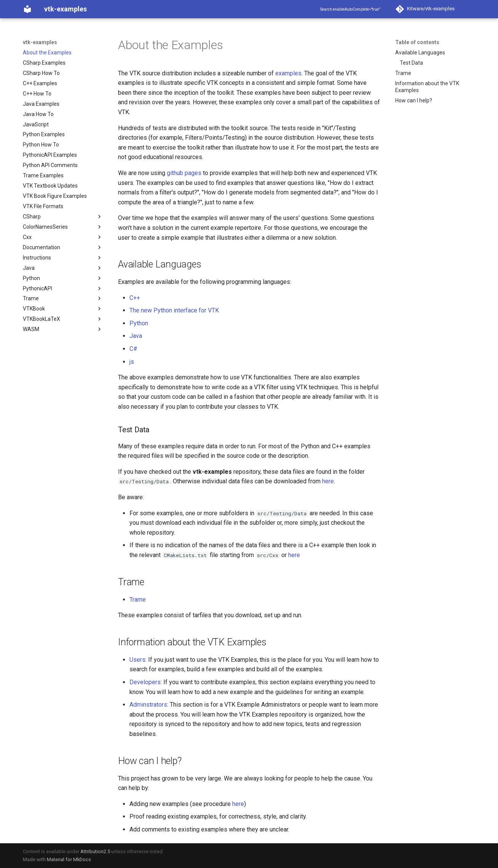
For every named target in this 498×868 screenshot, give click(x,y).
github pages (184, 173)
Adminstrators (148, 705)
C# (133, 349)
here (328, 481)
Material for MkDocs (69, 859)
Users (137, 660)
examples (288, 73)
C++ (135, 298)
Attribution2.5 (95, 851)
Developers (145, 682)
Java (136, 336)
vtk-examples (40, 42)
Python (139, 323)
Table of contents (417, 42)
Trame (138, 600)
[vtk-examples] (27, 9)
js (132, 362)
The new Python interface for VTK (174, 310)
